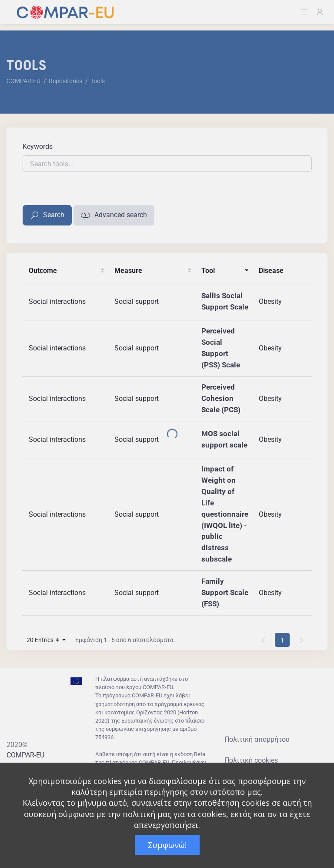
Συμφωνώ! (167, 845)
